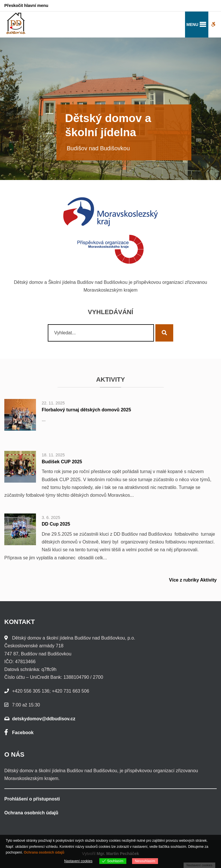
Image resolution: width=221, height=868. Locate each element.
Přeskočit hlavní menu (26, 5)
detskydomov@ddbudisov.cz (44, 719)
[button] (192, 25)
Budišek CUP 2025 (62, 462)
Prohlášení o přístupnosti (32, 799)
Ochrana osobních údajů (31, 813)
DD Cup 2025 (56, 524)
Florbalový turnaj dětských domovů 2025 (86, 410)
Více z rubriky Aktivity (193, 580)
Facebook (19, 733)
